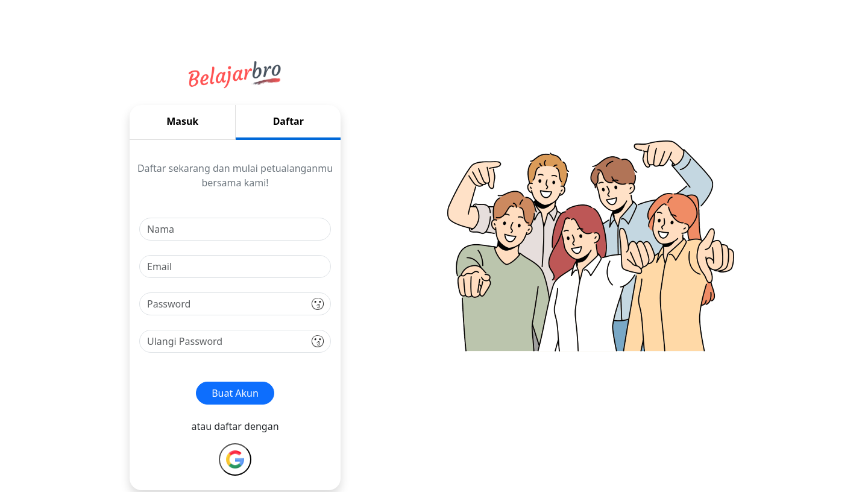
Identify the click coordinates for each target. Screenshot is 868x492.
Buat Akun (235, 393)
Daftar (288, 121)
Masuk (182, 121)
